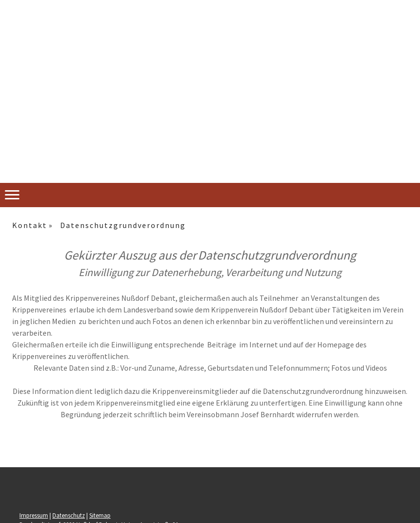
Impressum (34, 515)
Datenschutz (69, 515)
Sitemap (100, 515)
